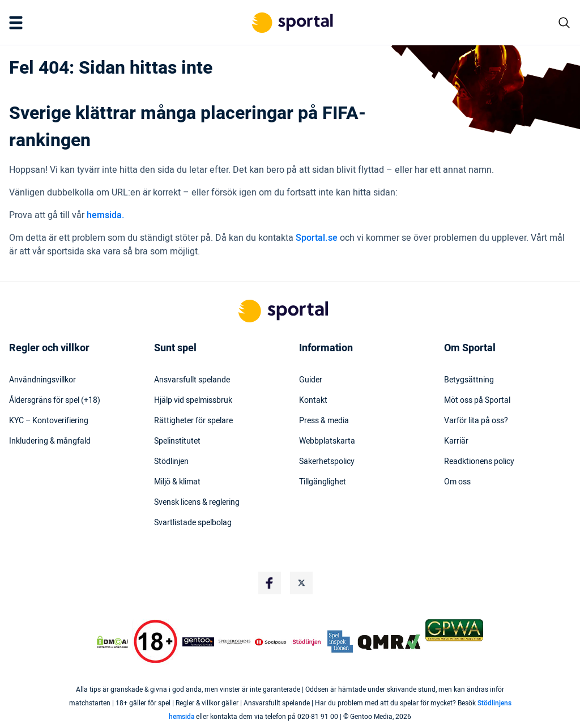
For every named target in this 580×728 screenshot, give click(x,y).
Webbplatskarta (327, 441)
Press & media (324, 421)
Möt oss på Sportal (477, 401)
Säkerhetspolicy (327, 462)
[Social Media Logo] (270, 583)
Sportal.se (317, 238)
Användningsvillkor (42, 380)
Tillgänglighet (323, 482)
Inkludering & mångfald (50, 441)
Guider (311, 380)
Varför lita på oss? (476, 421)
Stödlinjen (171, 462)
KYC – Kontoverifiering (49, 421)
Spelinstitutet (177, 441)
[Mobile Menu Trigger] (18, 23)
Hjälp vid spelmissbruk (193, 401)
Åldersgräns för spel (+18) (55, 401)
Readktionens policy (479, 462)
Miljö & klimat (177, 482)
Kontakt (313, 401)
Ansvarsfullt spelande (192, 380)
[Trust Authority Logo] (198, 642)
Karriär (456, 441)
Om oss (457, 482)
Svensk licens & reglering (197, 503)
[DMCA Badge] (112, 642)
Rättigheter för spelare (193, 421)
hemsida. (106, 215)
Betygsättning (469, 380)
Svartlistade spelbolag (193, 523)
